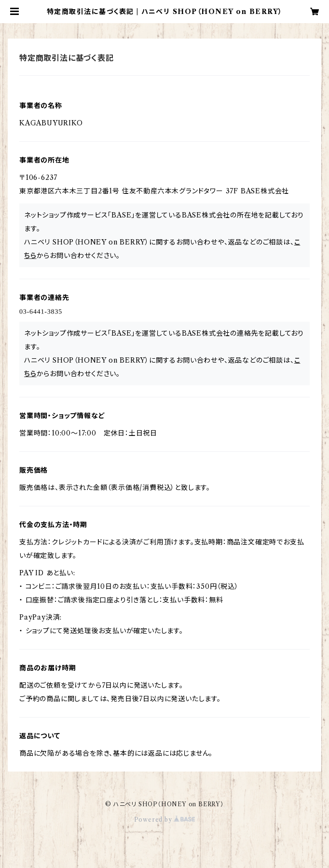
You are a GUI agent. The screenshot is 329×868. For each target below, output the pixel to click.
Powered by (165, 820)
